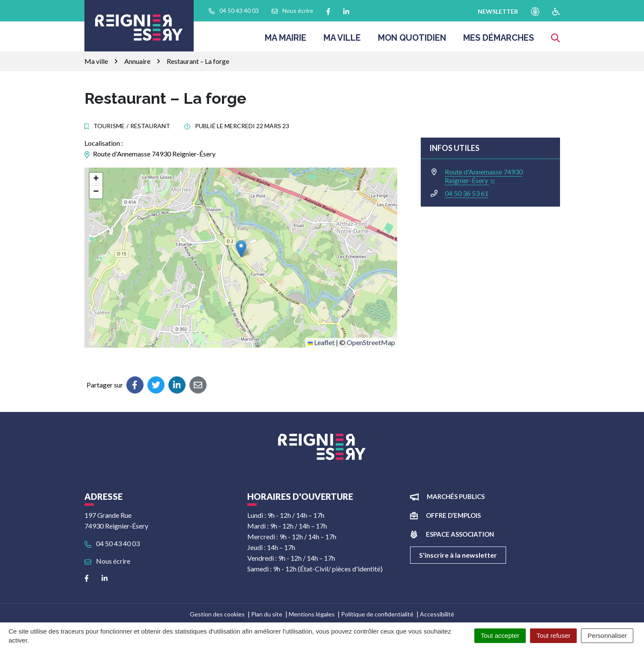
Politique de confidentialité (377, 614)
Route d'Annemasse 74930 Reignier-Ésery (484, 176)
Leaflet (321, 342)
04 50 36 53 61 (467, 193)
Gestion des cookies (217, 614)
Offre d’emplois (453, 515)
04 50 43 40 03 (112, 543)
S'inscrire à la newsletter (458, 555)
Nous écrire (107, 561)
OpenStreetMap (371, 342)
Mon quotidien (412, 40)
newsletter (498, 11)
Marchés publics (456, 496)
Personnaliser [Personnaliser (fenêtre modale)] (607, 635)
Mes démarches (499, 40)
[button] (241, 249)
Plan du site (267, 614)
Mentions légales (312, 614)
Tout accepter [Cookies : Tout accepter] (500, 635)
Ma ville (342, 40)
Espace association (460, 534)
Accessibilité (437, 614)
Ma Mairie (286, 40)
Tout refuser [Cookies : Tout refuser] (553, 635)
